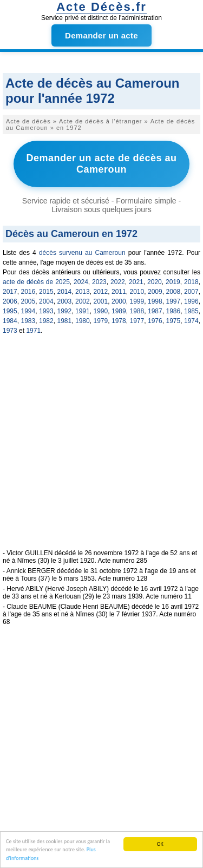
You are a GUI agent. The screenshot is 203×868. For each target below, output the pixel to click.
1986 (173, 311)
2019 (173, 282)
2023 (99, 282)
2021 (136, 282)
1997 (173, 301)
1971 (33, 331)
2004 (46, 301)
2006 (10, 301)
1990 (101, 311)
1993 (46, 311)
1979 (101, 321)
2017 (10, 292)
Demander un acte (101, 35)
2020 (155, 282)
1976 (155, 321)
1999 (137, 301)
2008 (173, 292)
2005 (28, 301)
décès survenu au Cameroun (82, 253)
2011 (119, 292)
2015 (46, 292)
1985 (191, 311)
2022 (118, 282)
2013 (83, 292)
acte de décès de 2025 (36, 282)
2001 (101, 301)
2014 (65, 292)
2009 (155, 292)
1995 (10, 311)
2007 (191, 292)
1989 (119, 311)
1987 (155, 311)
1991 (83, 311)
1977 (137, 321)
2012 (101, 292)
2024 (81, 282)
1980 (83, 321)
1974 (191, 321)
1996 (191, 301)
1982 (46, 321)
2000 (119, 301)
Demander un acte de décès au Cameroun (101, 164)
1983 (28, 321)
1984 (10, 321)
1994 (28, 311)
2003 (65, 301)
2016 (28, 292)
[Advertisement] (101, 448)
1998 (155, 301)
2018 (191, 282)
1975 (173, 321)
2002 (83, 301)
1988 (137, 311)
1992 (65, 311)
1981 (65, 321)
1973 (10, 331)
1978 (119, 321)
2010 (137, 292)
